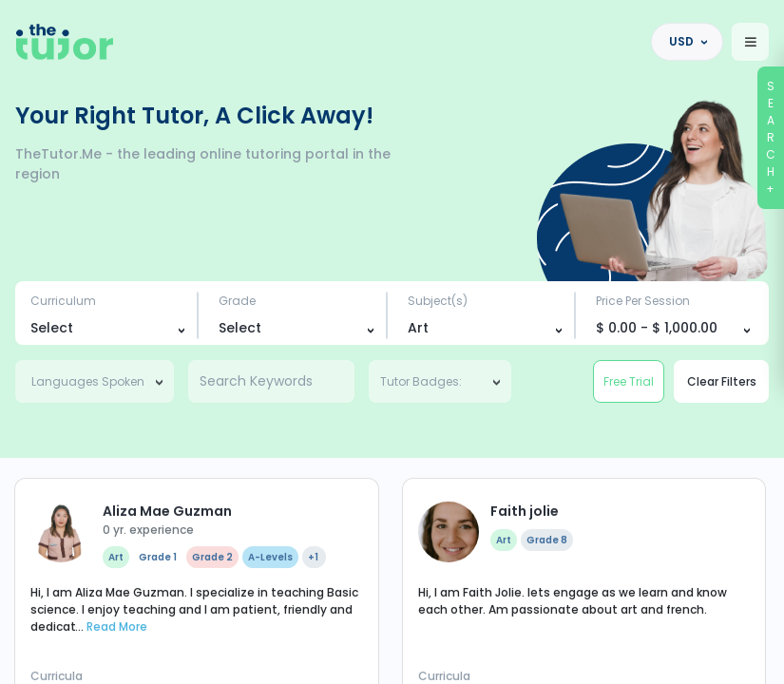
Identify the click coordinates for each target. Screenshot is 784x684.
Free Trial (629, 381)
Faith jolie (525, 650)
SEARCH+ (772, 137)
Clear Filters (722, 381)
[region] (392, 342)
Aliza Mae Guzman (167, 650)
